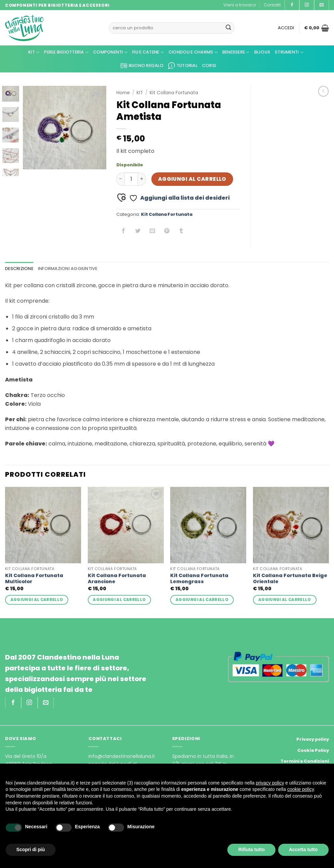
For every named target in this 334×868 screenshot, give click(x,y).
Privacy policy (313, 739)
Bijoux (262, 52)
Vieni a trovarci (240, 5)
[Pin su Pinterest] (167, 231)
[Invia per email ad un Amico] (153, 231)
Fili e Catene (148, 52)
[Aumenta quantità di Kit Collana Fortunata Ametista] (142, 179)
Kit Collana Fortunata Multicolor (34, 579)
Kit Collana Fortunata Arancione (117, 579)
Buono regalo (142, 66)
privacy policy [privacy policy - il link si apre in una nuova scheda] (270, 783)
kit (34, 52)
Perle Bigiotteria (66, 52)
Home (123, 93)
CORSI (209, 65)
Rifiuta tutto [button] (251, 849)
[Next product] (323, 91)
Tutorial (183, 66)
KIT (140, 93)
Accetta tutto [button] (303, 849)
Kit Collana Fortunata (174, 93)
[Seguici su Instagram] (307, 5)
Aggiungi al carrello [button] (37, 600)
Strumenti (289, 52)
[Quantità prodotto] (131, 179)
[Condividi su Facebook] (124, 231)
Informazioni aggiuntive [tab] (68, 269)
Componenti (110, 52)
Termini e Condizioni (305, 761)
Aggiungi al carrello (192, 179)
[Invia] (228, 28)
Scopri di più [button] (31, 849)
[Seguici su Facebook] (292, 5)
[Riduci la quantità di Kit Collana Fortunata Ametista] (120, 179)
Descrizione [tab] (19, 269)
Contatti (272, 5)
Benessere (236, 52)
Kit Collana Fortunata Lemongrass (199, 579)
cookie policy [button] (301, 789)
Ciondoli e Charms (193, 52)
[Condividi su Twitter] (138, 231)
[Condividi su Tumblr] (181, 231)
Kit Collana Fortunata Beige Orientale (290, 579)
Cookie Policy (313, 750)
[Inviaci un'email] (322, 5)
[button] (286, 28)
